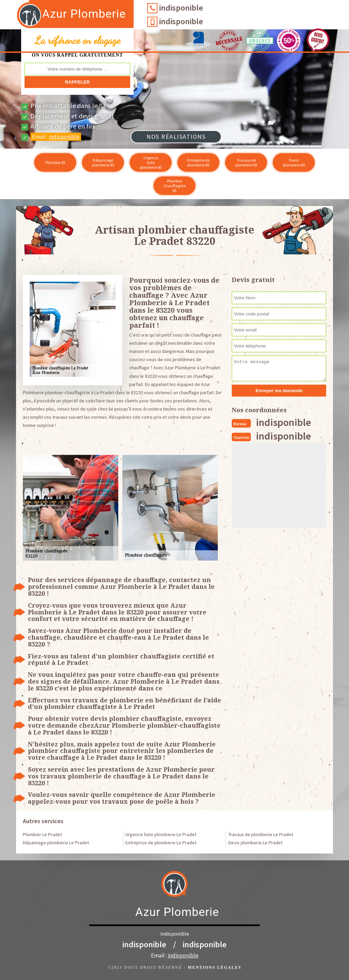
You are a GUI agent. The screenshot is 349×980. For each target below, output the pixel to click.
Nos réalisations (176, 137)
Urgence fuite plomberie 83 (151, 162)
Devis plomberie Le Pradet (255, 843)
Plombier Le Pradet (42, 834)
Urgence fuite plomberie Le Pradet (161, 834)
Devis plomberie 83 (294, 162)
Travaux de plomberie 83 (246, 162)
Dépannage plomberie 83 (103, 162)
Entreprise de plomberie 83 (198, 162)
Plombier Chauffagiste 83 (174, 186)
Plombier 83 (55, 162)
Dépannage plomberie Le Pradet (56, 843)
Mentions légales (215, 967)
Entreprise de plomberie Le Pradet (161, 843)
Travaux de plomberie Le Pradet (261, 834)
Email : (56, 137)
